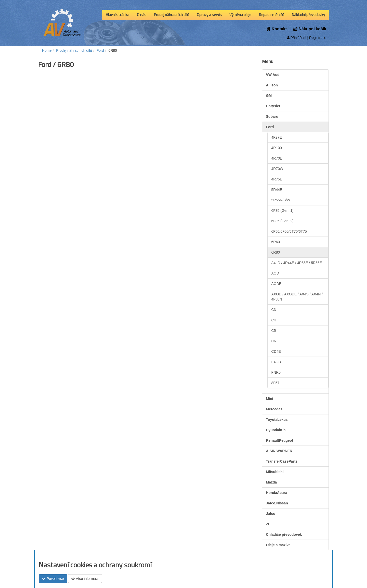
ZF (268, 524)
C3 (274, 310)
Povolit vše (53, 579)
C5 (274, 331)
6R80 (276, 252)
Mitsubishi (275, 472)
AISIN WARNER (279, 451)
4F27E (277, 137)
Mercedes (274, 409)
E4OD (276, 362)
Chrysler (273, 106)
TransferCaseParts (282, 461)
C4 (274, 320)
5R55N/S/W (281, 200)
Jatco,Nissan (277, 503)
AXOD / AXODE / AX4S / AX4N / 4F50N (297, 297)
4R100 (277, 148)
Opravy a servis (209, 15)
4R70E (277, 158)
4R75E (277, 179)
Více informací (85, 579)
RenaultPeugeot (280, 440)
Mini (270, 399)
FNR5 (276, 372)
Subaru (272, 116)
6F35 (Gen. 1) (283, 211)
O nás (142, 15)
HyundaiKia (276, 430)
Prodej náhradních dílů (172, 15)
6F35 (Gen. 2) (283, 221)
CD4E (276, 351)
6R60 (276, 242)
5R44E (277, 190)
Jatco (271, 514)
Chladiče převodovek (284, 534)
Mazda (272, 482)
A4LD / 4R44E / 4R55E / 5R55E (297, 263)
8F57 (276, 383)
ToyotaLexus (277, 420)
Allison (272, 85)
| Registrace (316, 38)
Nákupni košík (310, 29)
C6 (274, 341)
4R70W (277, 169)
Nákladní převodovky (308, 15)
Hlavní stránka (117, 15)
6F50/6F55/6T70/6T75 (289, 231)
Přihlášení (297, 38)
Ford (270, 127)
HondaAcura (277, 493)
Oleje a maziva (278, 545)
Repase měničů (272, 15)
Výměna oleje (240, 15)
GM (269, 96)
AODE (277, 284)
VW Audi (273, 75)
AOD (275, 273)
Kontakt (277, 29)
